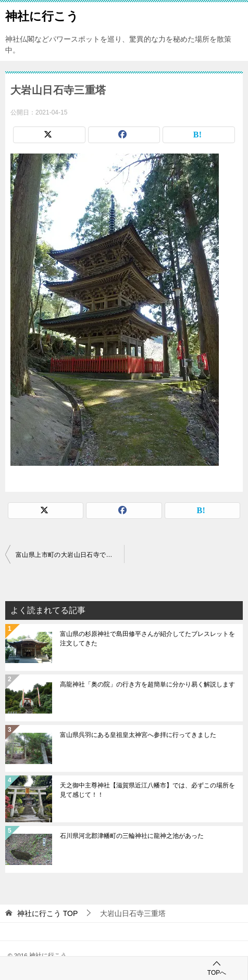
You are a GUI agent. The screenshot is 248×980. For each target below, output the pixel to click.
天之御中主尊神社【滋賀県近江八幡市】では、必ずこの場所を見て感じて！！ (147, 790)
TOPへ (217, 968)
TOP (47, 913)
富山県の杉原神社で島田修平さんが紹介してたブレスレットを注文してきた (147, 639)
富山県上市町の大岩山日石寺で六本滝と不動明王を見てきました (70, 555)
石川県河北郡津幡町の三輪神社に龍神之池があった (132, 836)
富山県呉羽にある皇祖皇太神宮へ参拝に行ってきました (138, 735)
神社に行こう (42, 15)
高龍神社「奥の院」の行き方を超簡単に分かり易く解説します (147, 684)
